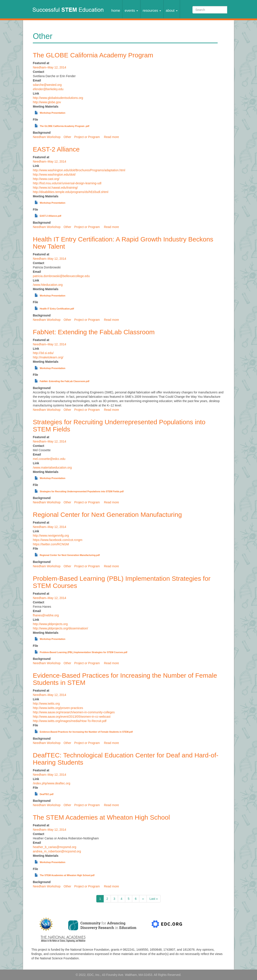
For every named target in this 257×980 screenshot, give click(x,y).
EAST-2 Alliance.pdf (51, 216)
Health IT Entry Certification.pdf (57, 309)
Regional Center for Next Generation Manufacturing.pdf (70, 555)
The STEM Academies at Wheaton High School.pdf (67, 875)
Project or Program (87, 137)
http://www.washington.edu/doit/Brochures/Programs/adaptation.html (79, 170)
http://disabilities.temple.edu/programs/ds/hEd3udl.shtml (71, 192)
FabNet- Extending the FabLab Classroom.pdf (65, 381)
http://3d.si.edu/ (43, 353)
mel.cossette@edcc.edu (49, 459)
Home (116, 10)
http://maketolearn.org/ (48, 357)
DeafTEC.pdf (47, 794)
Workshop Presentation (53, 113)
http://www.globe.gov (47, 102)
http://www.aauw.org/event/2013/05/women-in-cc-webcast (72, 717)
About (172, 10)
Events (131, 10)
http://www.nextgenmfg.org (51, 536)
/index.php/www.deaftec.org (52, 783)
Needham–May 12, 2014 (49, 67)
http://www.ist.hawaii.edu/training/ (55, 188)
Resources (152, 10)
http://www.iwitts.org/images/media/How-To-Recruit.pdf (70, 721)
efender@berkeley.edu (48, 89)
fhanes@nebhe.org (46, 615)
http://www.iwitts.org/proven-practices (58, 708)
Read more (111, 137)
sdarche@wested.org (47, 85)
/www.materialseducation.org (52, 468)
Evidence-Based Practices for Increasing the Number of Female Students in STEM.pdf (86, 732)
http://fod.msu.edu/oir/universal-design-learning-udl (67, 183)
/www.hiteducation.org (48, 285)
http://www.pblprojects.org (50, 624)
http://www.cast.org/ (46, 179)
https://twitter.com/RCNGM (51, 544)
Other (67, 137)
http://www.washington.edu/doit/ (54, 175)
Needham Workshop (47, 137)
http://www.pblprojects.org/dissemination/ (60, 628)
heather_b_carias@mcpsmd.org (54, 847)
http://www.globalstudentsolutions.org (58, 98)
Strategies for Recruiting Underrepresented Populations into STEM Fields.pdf (82, 491)
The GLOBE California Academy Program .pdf (65, 126)
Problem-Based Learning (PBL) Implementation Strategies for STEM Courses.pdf (84, 652)
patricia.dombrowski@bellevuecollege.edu (61, 276)
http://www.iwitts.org (46, 704)
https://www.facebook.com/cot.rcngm (58, 540)
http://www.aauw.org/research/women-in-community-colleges (74, 712)
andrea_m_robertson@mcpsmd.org (57, 851)
